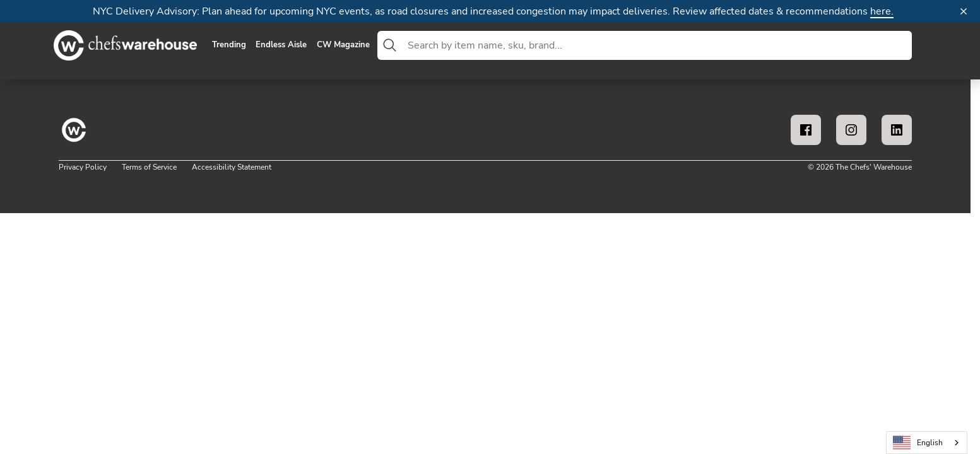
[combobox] (657, 45)
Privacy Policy (83, 167)
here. (882, 11)
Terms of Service (149, 167)
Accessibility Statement (232, 167)
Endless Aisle (281, 45)
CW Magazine (343, 45)
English (918, 443)
